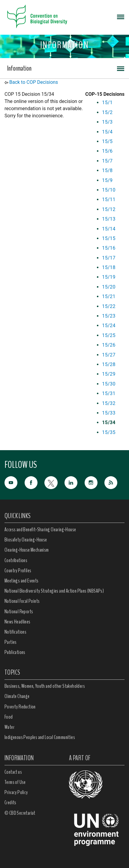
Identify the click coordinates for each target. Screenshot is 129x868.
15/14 (109, 229)
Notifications (15, 632)
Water (9, 727)
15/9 (107, 180)
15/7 (107, 161)
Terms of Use (15, 782)
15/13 (109, 219)
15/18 (109, 267)
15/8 (107, 170)
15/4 (107, 132)
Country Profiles (18, 570)
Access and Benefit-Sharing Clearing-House (40, 529)
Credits (10, 802)
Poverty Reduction (20, 707)
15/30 (109, 384)
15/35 (109, 432)
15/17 (109, 258)
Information (19, 68)
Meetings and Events (22, 581)
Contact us (13, 772)
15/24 (109, 325)
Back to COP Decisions (34, 82)
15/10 (109, 190)
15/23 (109, 316)
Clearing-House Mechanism (27, 550)
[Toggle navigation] (121, 16)
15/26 (109, 345)
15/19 (109, 277)
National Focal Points (22, 601)
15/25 (109, 335)
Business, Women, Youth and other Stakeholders (45, 686)
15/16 (109, 248)
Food (9, 717)
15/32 (109, 403)
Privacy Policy (16, 792)
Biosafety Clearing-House (26, 540)
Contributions (16, 560)
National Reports (19, 611)
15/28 (109, 364)
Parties (11, 642)
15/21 (109, 296)
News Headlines (18, 622)
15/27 (109, 355)
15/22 (109, 306)
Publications (15, 652)
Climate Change (17, 696)
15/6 (107, 151)
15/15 (109, 238)
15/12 (109, 209)
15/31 (109, 393)
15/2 (107, 112)
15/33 (109, 413)
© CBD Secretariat (20, 813)
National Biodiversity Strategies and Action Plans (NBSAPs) (54, 591)
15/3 (107, 122)
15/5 (107, 141)
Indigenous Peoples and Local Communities (40, 737)
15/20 (109, 287)
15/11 (109, 199)
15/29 (109, 374)
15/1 (107, 103)
